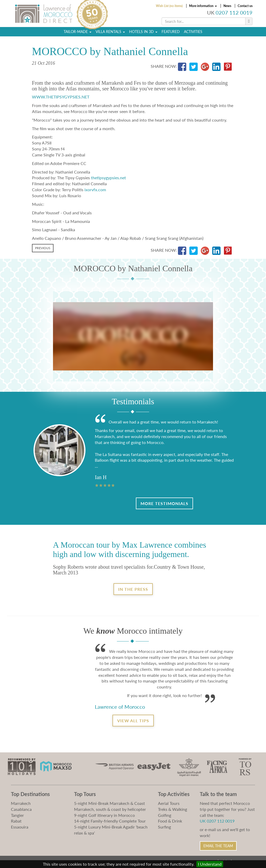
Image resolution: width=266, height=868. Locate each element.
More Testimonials (164, 503)
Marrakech (21, 803)
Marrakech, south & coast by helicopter (110, 809)
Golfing (165, 815)
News (227, 6)
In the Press (133, 589)
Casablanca (21, 809)
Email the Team (218, 846)
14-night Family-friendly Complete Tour (110, 821)
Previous (43, 248)
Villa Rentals (110, 33)
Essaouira (20, 827)
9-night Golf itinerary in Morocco (104, 815)
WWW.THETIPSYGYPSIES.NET (61, 97)
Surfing (164, 827)
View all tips (133, 721)
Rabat (16, 821)
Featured (171, 33)
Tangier (17, 815)
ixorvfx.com (95, 190)
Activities (193, 33)
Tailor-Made (78, 33)
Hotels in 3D (143, 33)
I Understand (210, 864)
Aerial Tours (169, 803)
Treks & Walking (172, 809)
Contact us (245, 6)
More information (203, 6)
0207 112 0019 (234, 13)
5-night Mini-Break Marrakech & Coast (109, 803)
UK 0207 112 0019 (217, 821)
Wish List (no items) (169, 6)
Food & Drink (170, 821)
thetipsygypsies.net (108, 178)
